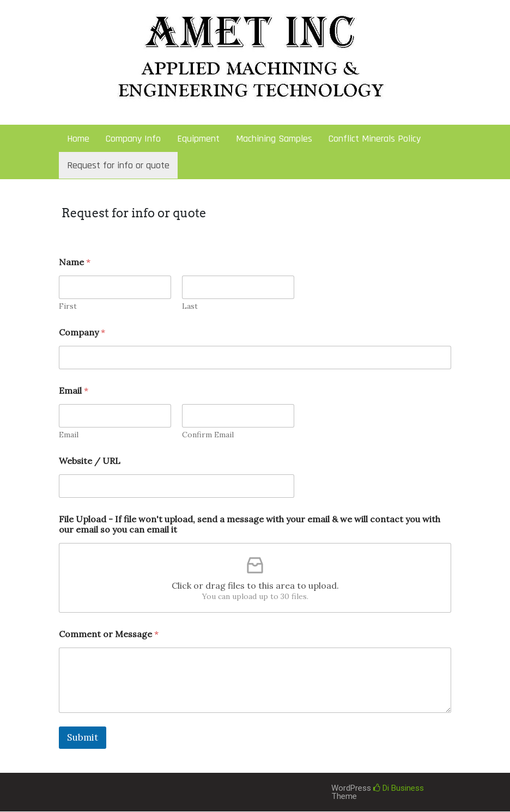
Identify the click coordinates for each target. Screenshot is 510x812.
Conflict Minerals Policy (375, 139)
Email (69, 435)
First (68, 306)
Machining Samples (274, 139)
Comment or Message (109, 634)
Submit (83, 737)
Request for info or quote (118, 165)
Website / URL (90, 461)
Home (78, 139)
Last (190, 306)
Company (82, 332)
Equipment (198, 139)
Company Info (133, 139)
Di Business (399, 788)
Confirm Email (208, 435)
